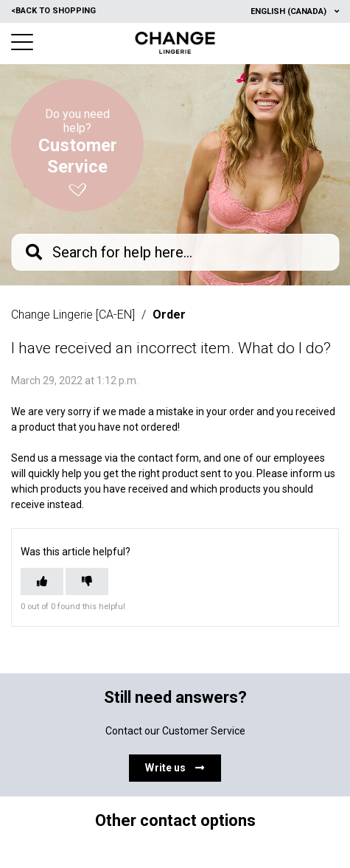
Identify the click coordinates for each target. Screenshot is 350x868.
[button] (22, 42)
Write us (175, 768)
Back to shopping (53, 11)
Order (169, 315)
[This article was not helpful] (87, 581)
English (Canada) (290, 11)
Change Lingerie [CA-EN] (73, 315)
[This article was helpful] (42, 581)
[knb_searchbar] (175, 252)
